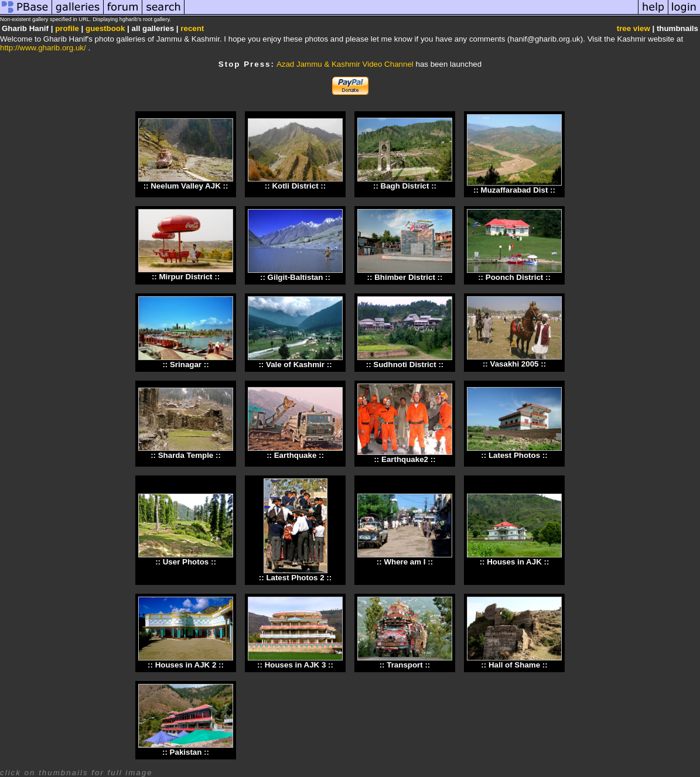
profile (67, 28)
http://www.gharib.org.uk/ (43, 48)
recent (192, 28)
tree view (634, 28)
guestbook (105, 28)
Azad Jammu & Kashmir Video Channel (345, 64)
